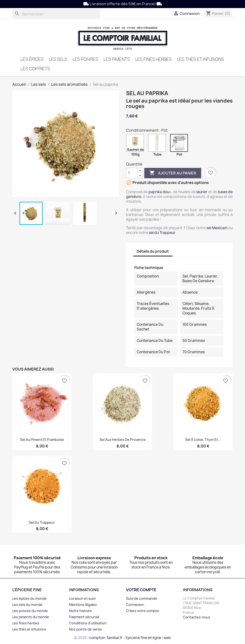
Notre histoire (81, 611)
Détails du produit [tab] (153, 251)
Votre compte (141, 590)
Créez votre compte (143, 611)
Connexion (135, 605)
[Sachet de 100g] (136, 144)
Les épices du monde (29, 598)
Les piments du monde (31, 617)
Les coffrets (35, 69)
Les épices (32, 59)
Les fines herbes (153, 59)
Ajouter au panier (173, 173)
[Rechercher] (56, 14)
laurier (202, 192)
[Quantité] (132, 173)
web (167, 638)
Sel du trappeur (42, 522)
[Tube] (158, 144)
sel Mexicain (217, 228)
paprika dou (159, 192)
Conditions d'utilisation (88, 623)
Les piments (117, 59)
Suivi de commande (142, 598)
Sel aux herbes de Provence (123, 440)
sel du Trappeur (162, 233)
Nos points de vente (86, 629)
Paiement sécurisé (84, 617)
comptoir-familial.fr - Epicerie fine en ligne (125, 638)
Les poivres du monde (30, 611)
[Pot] (180, 144)
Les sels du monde (27, 605)
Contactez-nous (197, 617)
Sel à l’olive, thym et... (203, 440)
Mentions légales (83, 605)
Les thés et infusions (200, 59)
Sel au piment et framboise (42, 440)
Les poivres (85, 59)
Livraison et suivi (82, 598)
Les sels (58, 59)
